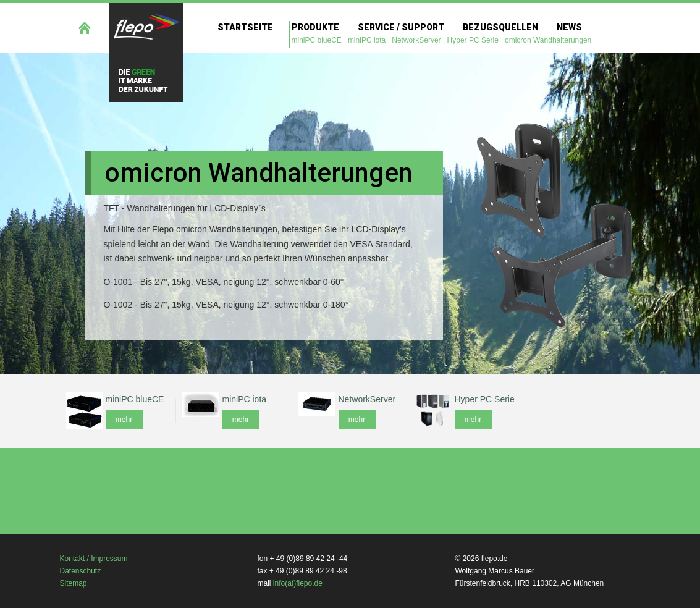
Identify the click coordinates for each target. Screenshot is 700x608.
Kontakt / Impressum (94, 559)
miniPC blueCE (317, 40)
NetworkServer (416, 40)
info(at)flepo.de (298, 583)
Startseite (245, 27)
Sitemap (74, 583)
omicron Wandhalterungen (548, 40)
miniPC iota (367, 40)
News (569, 27)
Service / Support (401, 27)
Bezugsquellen (500, 27)
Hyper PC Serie (473, 40)
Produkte (315, 27)
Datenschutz (81, 571)
